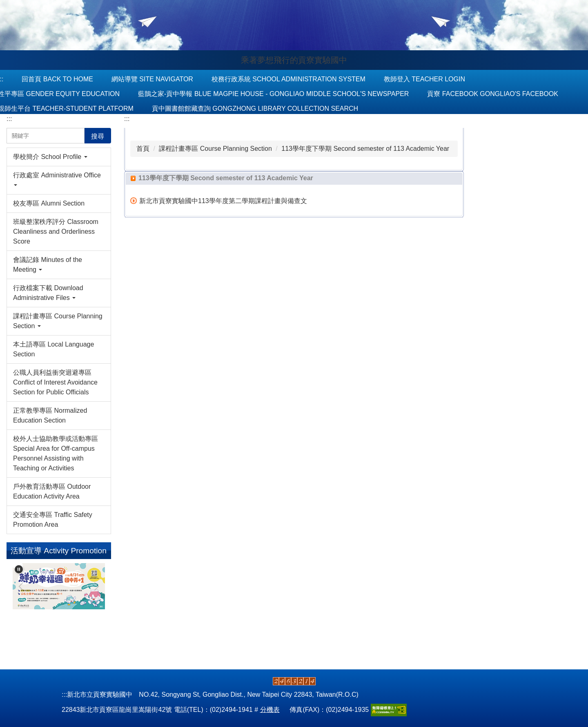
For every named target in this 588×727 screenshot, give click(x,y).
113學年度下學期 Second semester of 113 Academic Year (365, 149)
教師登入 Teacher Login (424, 79)
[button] (59, 157)
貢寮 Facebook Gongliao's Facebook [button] (492, 94)
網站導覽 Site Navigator (152, 79)
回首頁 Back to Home (57, 79)
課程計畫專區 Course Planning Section (215, 149)
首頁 (143, 149)
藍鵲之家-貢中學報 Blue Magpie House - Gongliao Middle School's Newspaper (273, 94)
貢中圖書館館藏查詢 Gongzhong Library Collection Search (255, 108)
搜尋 (98, 136)
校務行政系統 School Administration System (288, 79)
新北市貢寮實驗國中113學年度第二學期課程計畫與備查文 (223, 201)
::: (9, 119)
